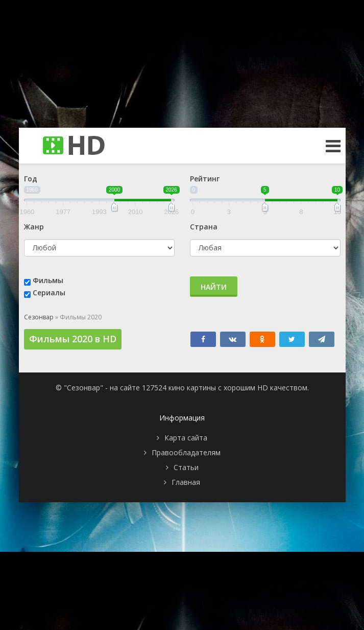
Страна (204, 227)
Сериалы (49, 293)
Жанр (34, 227)
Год (31, 179)
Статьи (186, 467)
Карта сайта (186, 438)
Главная (186, 482)
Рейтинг (205, 179)
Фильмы (48, 280)
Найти (214, 287)
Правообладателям (186, 452)
